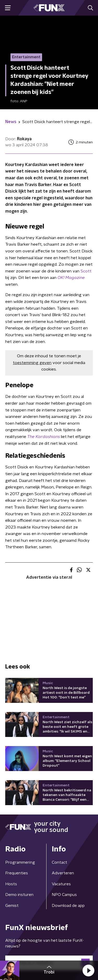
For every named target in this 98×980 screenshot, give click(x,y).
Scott (86, 271)
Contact (59, 862)
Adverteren (63, 873)
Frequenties (17, 873)
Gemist (12, 906)
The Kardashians (44, 437)
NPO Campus (64, 895)
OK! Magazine (71, 278)
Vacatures (61, 884)
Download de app (68, 906)
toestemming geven (32, 363)
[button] (88, 970)
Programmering (20, 862)
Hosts (11, 884)
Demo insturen (19, 895)
